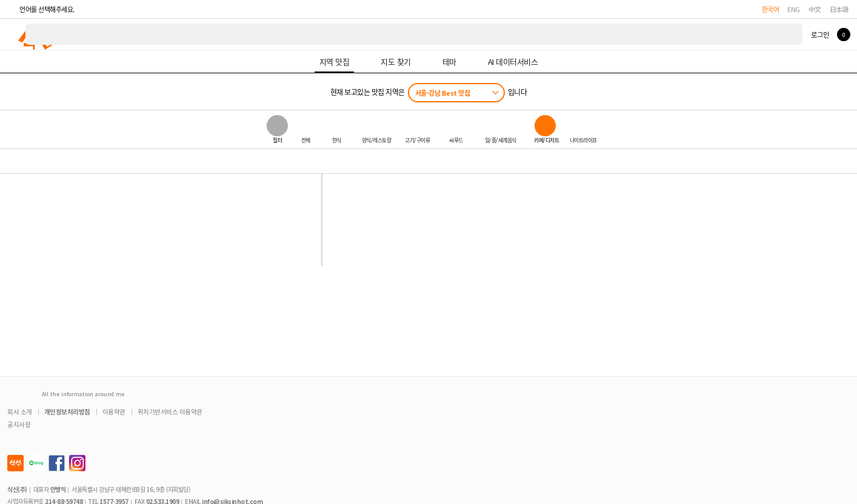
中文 (815, 9)
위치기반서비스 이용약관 (170, 412)
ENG (794, 9)
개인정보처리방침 (67, 412)
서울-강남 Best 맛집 (443, 93)
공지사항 (19, 424)
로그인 (820, 35)
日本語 (839, 9)
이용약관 (114, 412)
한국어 (771, 9)
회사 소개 (20, 412)
